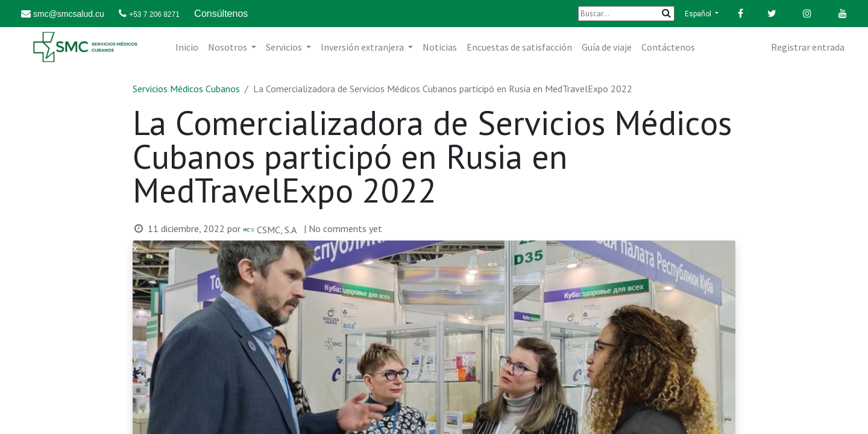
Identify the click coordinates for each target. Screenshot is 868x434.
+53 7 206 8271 (154, 14)
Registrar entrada (808, 47)
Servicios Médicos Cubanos (186, 89)
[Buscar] (626, 14)
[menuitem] (187, 47)
